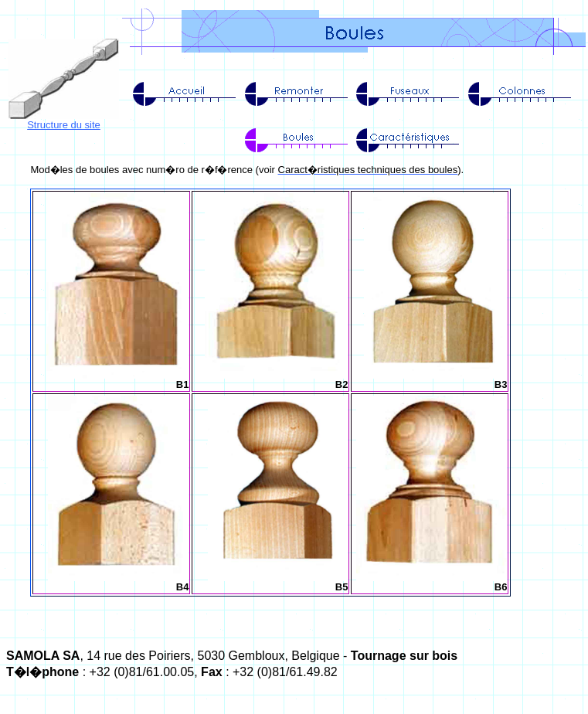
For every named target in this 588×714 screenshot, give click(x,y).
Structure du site (64, 125)
